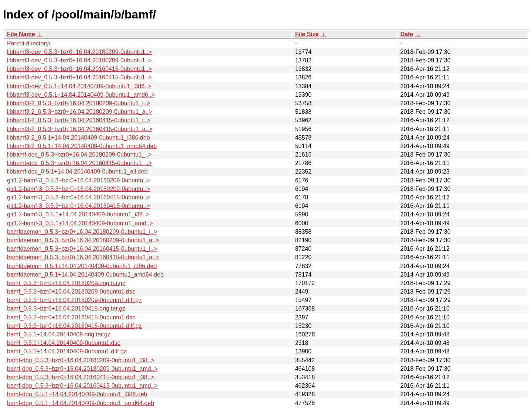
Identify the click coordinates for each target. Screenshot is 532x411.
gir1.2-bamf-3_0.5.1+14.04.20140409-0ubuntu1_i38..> (78, 214)
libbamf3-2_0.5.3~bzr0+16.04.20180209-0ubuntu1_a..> (80, 112)
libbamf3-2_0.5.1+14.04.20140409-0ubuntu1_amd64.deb (82, 146)
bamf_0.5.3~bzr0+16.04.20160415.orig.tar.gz (66, 309)
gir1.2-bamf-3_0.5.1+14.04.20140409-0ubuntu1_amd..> (80, 223)
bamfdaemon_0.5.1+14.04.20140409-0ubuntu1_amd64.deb (85, 275)
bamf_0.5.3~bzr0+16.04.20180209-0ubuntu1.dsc (71, 292)
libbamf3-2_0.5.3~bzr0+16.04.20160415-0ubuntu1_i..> (79, 120)
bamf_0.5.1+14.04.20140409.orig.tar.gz (59, 334)
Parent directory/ (29, 43)
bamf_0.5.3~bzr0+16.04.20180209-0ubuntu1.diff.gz (74, 300)
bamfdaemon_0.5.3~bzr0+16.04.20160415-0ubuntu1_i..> (82, 249)
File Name (21, 34)
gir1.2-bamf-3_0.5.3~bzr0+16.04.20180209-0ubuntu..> (79, 180)
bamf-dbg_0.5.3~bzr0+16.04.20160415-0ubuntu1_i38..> (81, 377)
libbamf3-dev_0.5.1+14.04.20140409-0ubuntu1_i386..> (79, 86)
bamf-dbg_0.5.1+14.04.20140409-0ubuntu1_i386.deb (77, 394)
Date (407, 34)
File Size (307, 34)
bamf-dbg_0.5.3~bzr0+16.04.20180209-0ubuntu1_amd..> (82, 369)
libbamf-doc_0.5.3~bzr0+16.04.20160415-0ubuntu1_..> (79, 163)
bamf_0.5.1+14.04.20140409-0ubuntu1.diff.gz (67, 351)
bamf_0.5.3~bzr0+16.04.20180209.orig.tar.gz (66, 283)
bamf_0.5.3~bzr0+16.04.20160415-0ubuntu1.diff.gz (74, 326)
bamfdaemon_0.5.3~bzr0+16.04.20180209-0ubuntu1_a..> (83, 240)
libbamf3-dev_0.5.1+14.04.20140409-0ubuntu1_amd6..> (81, 95)
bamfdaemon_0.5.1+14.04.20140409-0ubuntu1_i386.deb (82, 266)
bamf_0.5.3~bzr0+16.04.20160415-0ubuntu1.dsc (71, 317)
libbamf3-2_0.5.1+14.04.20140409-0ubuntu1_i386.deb (79, 138)
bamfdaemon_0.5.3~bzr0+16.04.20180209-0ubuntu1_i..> (82, 232)
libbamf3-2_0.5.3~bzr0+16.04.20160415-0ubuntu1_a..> (80, 129)
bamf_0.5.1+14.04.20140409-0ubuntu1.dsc (64, 343)
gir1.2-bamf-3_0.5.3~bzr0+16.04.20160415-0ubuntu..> (79, 197)
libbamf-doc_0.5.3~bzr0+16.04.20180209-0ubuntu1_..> (79, 155)
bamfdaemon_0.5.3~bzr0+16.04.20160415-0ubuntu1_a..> (83, 257)
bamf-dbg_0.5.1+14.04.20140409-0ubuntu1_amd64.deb (81, 403)
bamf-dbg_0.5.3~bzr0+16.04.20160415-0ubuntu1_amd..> (82, 386)
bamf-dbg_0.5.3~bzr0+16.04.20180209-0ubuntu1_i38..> (81, 360)
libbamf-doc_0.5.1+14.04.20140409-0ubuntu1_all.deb (77, 172)
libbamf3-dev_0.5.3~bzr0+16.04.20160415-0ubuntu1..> (79, 69)
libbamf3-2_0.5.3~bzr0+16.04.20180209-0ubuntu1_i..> (79, 103)
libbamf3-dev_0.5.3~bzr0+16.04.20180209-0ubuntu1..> (79, 52)
